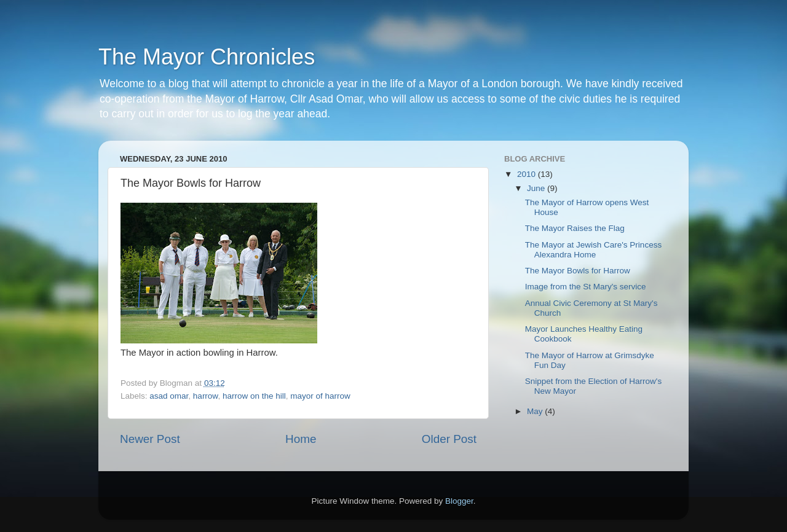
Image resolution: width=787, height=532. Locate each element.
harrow (206, 396)
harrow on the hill (254, 396)
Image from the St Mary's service (586, 287)
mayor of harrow (320, 396)
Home (301, 439)
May (536, 411)
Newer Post (150, 439)
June (537, 188)
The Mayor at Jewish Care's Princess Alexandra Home (593, 250)
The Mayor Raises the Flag (575, 228)
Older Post (449, 439)
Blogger (459, 501)
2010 (528, 174)
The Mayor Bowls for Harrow (578, 271)
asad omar (169, 396)
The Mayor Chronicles (207, 57)
